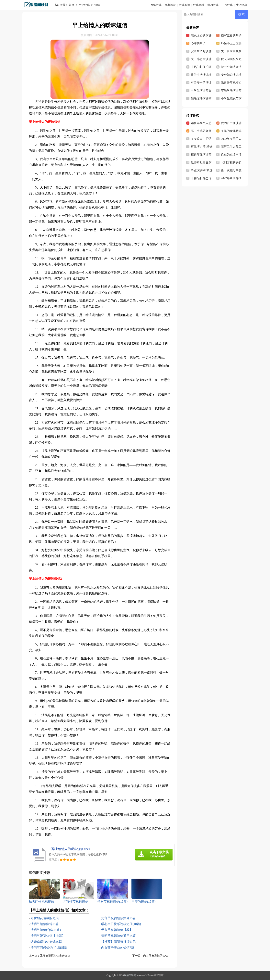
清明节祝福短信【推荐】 (48, 936)
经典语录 (170, 5)
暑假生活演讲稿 (201, 75)
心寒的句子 (198, 43)
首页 (72, 5)
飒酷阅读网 (130, 975)
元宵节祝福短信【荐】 (117, 930)
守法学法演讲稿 (231, 91)
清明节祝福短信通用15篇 (118, 936)
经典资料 (199, 5)
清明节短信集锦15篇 (45, 924)
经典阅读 (185, 5)
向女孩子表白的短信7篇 (118, 948)
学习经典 (213, 5)
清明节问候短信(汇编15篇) (49, 948)
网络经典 (156, 5)
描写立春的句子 (231, 35)
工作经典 (227, 5)
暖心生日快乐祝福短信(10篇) (121, 924)
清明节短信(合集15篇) (46, 930)
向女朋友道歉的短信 (45, 918)
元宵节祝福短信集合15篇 (118, 918)
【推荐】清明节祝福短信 (118, 942)
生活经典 (84, 5)
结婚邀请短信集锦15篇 (46, 942)
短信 (97, 5)
